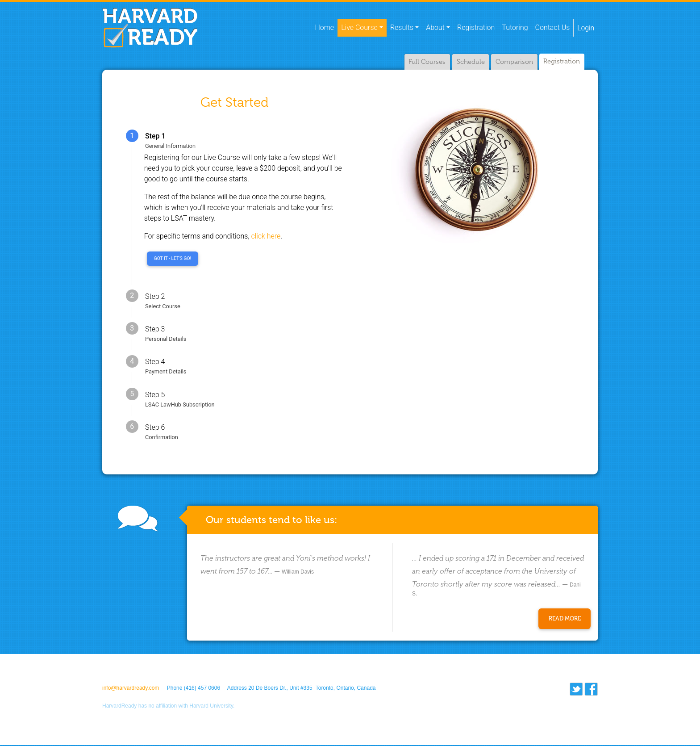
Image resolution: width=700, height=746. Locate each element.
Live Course (359, 28)
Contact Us (552, 28)
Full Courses (425, 62)
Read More (565, 619)
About (435, 28)
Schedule (469, 62)
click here (266, 237)
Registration (475, 28)
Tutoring (514, 28)
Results (401, 28)
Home (326, 27)
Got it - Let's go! (173, 259)
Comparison (513, 62)
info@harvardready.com (131, 689)
